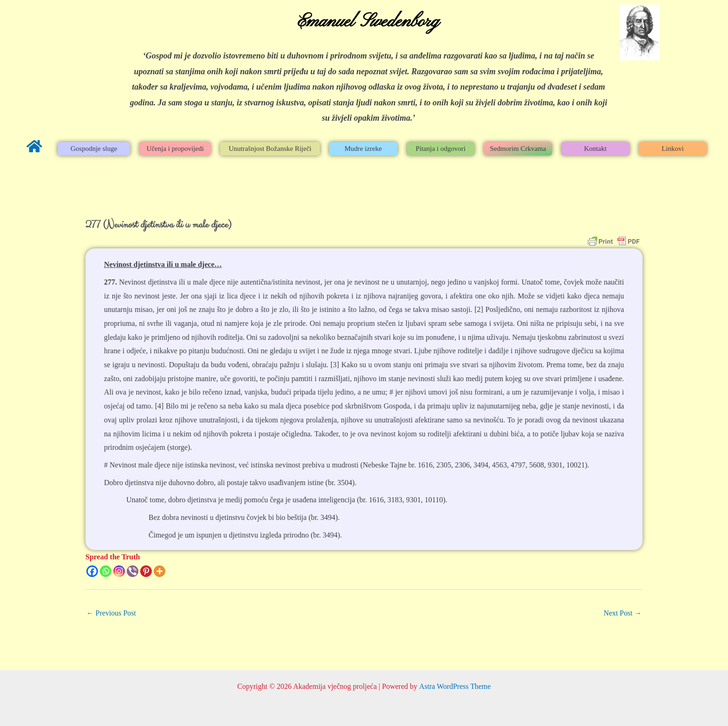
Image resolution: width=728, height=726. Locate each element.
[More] (159, 571)
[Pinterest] (146, 571)
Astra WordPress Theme (455, 686)
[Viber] (133, 571)
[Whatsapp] (106, 571)
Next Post (622, 613)
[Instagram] (119, 571)
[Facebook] (92, 571)
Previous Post (111, 613)
